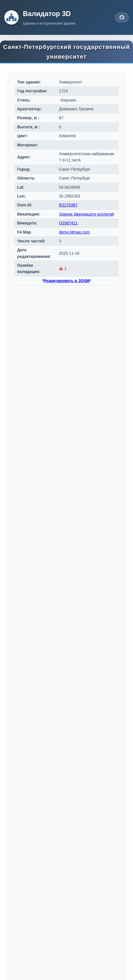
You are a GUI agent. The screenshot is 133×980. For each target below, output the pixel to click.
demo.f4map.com (74, 232)
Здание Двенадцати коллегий (86, 214)
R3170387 (68, 205)
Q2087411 (68, 223)
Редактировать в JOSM (66, 281)
